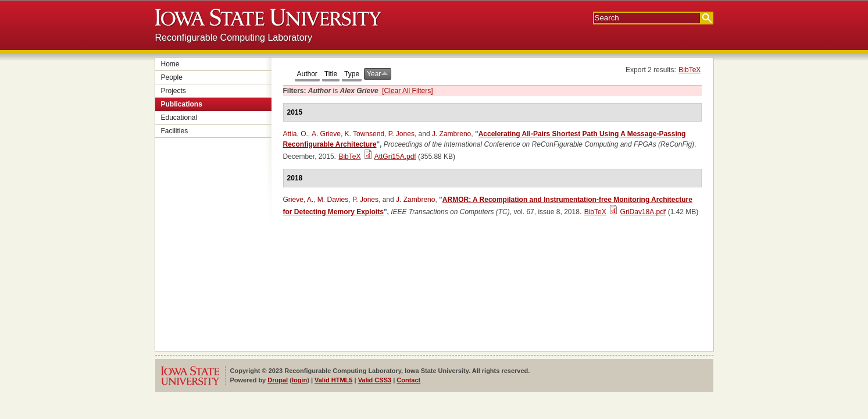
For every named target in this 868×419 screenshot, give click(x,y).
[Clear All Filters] (407, 91)
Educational (179, 118)
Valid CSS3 (375, 380)
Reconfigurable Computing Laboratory (234, 38)
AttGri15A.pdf (395, 157)
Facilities (175, 131)
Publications (182, 104)
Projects (174, 91)
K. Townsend (365, 134)
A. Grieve (326, 134)
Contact (408, 380)
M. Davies (333, 200)
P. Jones (401, 134)
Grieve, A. (299, 200)
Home (170, 64)
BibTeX (690, 70)
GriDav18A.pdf (643, 212)
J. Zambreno (451, 134)
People (172, 77)
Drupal (278, 380)
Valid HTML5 (333, 380)
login (299, 380)
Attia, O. (296, 134)
